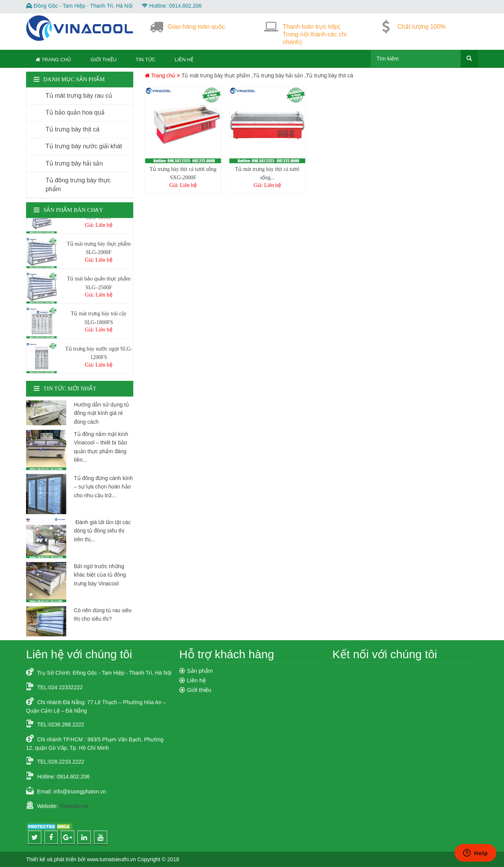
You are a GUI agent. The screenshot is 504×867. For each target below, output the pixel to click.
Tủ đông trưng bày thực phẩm (78, 185)
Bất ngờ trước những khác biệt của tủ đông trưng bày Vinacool (100, 575)
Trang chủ (161, 75)
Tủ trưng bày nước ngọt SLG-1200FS (99, 355)
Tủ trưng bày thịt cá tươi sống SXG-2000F (183, 173)
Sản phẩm (200, 671)
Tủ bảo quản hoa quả (75, 112)
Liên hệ (184, 60)
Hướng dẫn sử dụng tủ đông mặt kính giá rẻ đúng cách (101, 413)
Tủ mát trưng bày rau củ (79, 96)
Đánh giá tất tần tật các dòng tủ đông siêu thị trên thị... (102, 531)
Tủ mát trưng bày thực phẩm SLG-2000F (99, 250)
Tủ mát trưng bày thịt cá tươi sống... (267, 173)
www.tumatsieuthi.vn (111, 859)
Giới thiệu (103, 60)
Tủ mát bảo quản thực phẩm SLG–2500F (99, 284)
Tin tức (146, 60)
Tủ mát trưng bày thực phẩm (216, 75)
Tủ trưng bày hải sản (278, 75)
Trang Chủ (53, 60)
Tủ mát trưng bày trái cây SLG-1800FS (99, 319)
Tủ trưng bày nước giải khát (84, 146)
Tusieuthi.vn (74, 806)
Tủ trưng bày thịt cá (330, 75)
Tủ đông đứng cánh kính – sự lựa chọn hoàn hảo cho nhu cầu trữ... (103, 487)
